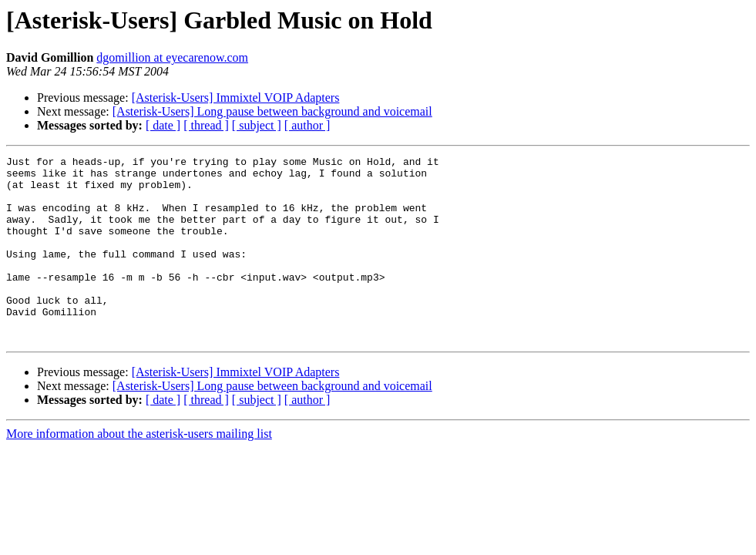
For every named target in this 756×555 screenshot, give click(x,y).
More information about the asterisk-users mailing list (139, 471)
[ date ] (163, 125)
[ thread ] (206, 125)
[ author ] (307, 125)
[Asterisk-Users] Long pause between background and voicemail (272, 111)
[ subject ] (257, 125)
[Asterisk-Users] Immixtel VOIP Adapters (236, 98)
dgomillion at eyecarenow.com (172, 57)
